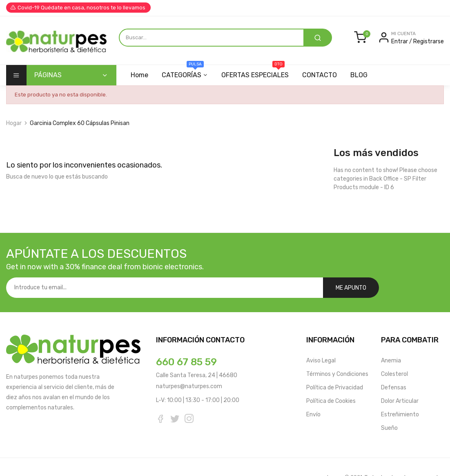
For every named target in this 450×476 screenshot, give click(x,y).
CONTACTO (320, 75)
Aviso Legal (321, 340)
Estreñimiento (400, 394)
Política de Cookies (331, 381)
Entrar (400, 41)
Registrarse (429, 41)
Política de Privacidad (335, 367)
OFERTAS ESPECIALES (255, 72)
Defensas (394, 367)
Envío (313, 394)
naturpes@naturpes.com (189, 366)
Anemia (391, 340)
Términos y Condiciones (337, 354)
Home (139, 75)
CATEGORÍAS (183, 72)
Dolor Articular (400, 381)
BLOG (359, 75)
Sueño (389, 408)
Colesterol (394, 354)
